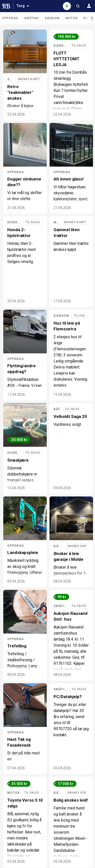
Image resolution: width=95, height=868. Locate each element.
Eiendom (52, 18)
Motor (72, 18)
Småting (31, 18)
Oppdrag (10, 18)
